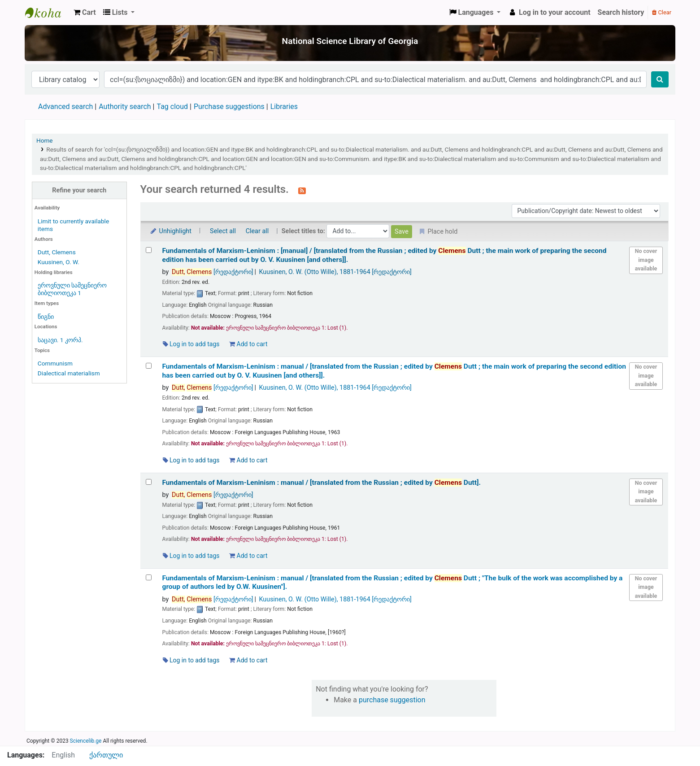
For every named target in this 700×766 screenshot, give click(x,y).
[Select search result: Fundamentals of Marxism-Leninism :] (149, 250)
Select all (223, 231)
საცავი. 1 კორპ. (60, 340)
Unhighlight (171, 231)
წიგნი (46, 317)
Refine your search (79, 190)
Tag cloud (172, 107)
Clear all (257, 231)
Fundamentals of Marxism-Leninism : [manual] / (385, 255)
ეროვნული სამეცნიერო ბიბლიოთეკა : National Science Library (48, 13)
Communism (55, 363)
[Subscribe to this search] (302, 190)
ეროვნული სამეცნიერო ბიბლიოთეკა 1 (72, 289)
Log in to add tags (191, 344)
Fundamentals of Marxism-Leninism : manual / (394, 371)
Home (45, 140)
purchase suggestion (392, 700)
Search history (621, 12)
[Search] (660, 79)
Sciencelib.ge (86, 741)
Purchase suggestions (229, 107)
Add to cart (248, 344)
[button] (85, 13)
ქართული (106, 755)
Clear (662, 12)
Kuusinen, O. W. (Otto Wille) (335, 272)
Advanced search (65, 107)
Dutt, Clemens (57, 252)
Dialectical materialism (69, 373)
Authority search (125, 107)
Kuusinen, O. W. (59, 262)
